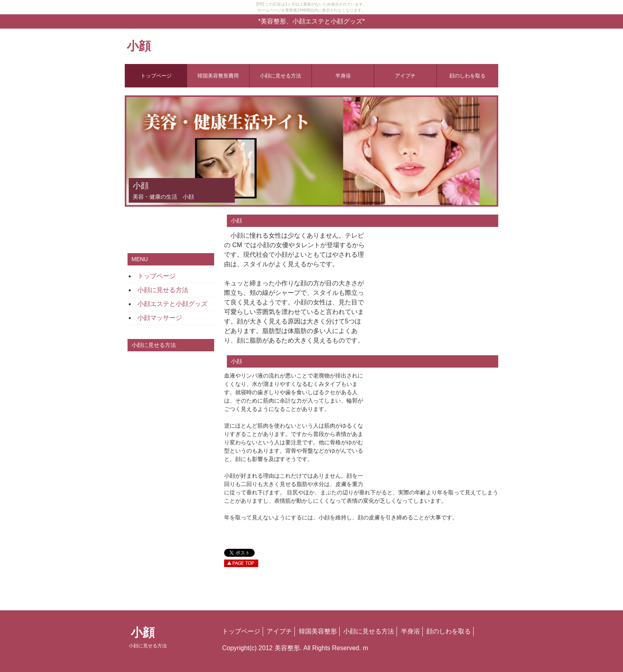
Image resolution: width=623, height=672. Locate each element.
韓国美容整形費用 (218, 76)
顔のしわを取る (467, 76)
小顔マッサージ (160, 318)
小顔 (139, 46)
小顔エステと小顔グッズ (172, 304)
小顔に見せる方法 (281, 76)
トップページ (156, 76)
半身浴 (343, 76)
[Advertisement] (431, 285)
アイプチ (405, 76)
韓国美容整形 (318, 631)
